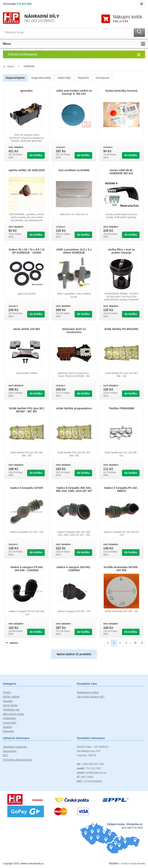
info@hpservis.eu (92, 773)
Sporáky (8, 701)
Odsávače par (11, 710)
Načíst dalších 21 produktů (74, 654)
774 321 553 (24, 4)
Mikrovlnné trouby (14, 714)
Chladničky (9, 718)
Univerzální (10, 723)
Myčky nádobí (11, 697)
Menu (74, 44)
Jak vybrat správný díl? (91, 697)
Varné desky (10, 706)
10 (135, 643)
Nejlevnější (64, 78)
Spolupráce (10, 751)
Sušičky (8, 727)
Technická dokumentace (17, 760)
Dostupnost (103, 78)
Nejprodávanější (41, 78)
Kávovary (8, 731)
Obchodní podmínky (15, 747)
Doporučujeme (15, 78)
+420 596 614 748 (90, 764)
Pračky (7, 693)
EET (5, 756)
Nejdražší (83, 78)
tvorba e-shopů (129, 864)
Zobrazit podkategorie (74, 55)
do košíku (36, 155)
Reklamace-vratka (88, 693)
